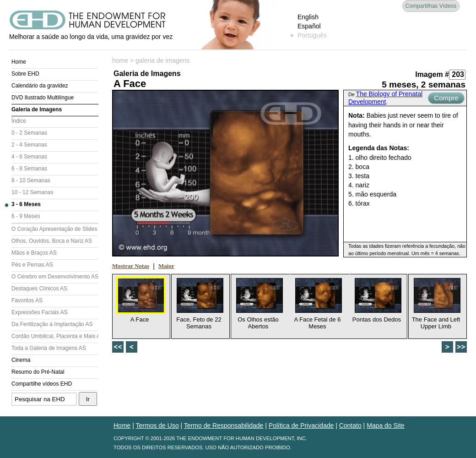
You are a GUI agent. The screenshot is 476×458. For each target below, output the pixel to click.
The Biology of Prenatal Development (385, 98)
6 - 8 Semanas (29, 169)
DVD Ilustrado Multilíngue (43, 98)
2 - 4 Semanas (29, 145)
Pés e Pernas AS (32, 265)
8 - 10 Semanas (31, 180)
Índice (19, 121)
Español (309, 26)
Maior (166, 266)
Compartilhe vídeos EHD (42, 384)
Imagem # (432, 74)
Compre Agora (446, 99)
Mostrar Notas (131, 266)
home (120, 60)
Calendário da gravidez (40, 86)
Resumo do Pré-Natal (38, 372)
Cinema (21, 360)
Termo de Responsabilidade (224, 425)
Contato (350, 425)
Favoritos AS (27, 300)
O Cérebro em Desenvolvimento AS (55, 277)
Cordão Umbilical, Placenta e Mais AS (55, 336)
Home (19, 62)
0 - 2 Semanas (29, 133)
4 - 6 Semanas (29, 157)
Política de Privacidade (301, 425)
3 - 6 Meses (26, 204)
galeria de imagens (162, 60)
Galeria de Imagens (37, 109)
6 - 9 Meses (26, 216)
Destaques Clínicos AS (39, 289)
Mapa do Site (386, 425)
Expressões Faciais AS (40, 312)
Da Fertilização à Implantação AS (52, 324)
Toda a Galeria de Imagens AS (49, 348)
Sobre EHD (25, 74)
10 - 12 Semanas (32, 192)
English (308, 17)
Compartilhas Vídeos (431, 6)
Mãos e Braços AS (34, 253)
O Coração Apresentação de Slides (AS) (55, 229)
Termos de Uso (157, 425)
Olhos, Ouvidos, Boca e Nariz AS (52, 241)
